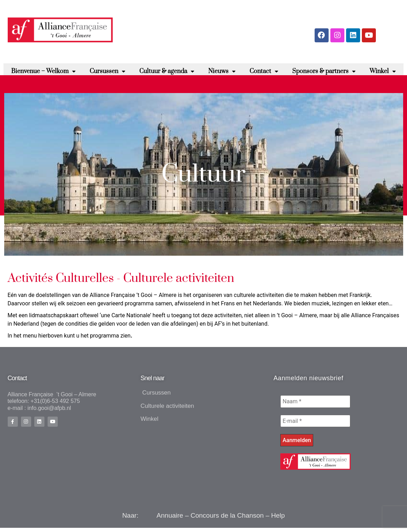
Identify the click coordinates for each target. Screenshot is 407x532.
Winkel (383, 75)
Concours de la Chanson (227, 520)
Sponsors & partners (324, 75)
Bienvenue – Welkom (43, 75)
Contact (264, 75)
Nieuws (222, 75)
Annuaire (170, 520)
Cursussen (107, 75)
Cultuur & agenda (167, 75)
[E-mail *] (315, 425)
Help (278, 520)
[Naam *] (315, 405)
